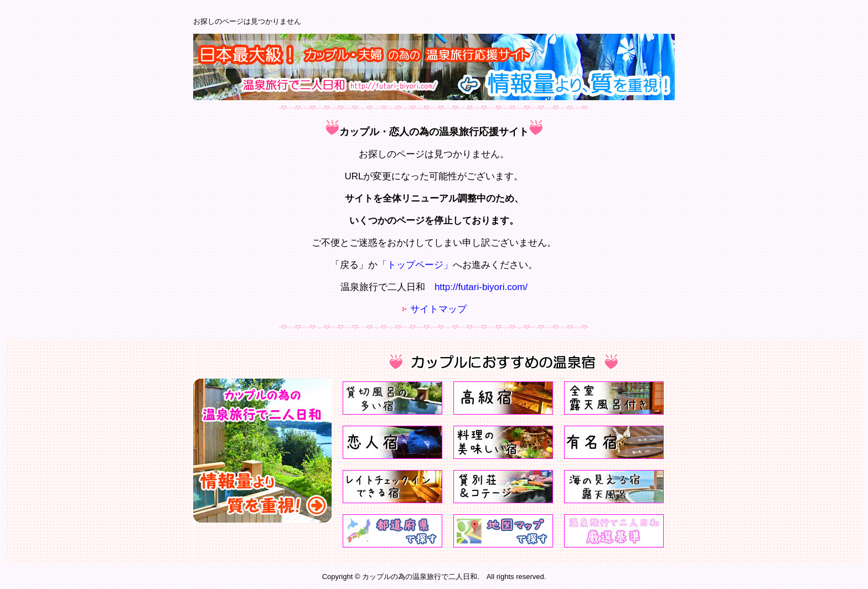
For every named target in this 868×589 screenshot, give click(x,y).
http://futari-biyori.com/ (481, 287)
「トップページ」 (415, 265)
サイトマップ (438, 309)
